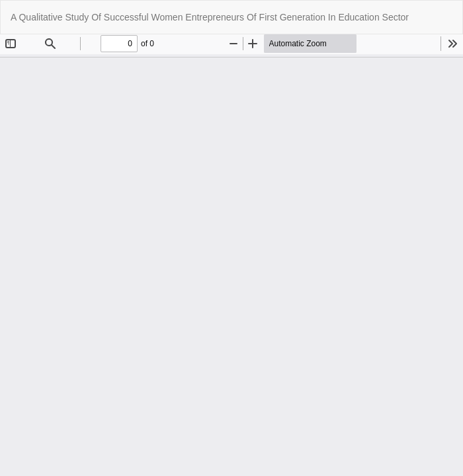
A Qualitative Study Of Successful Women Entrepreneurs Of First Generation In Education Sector (210, 17)
